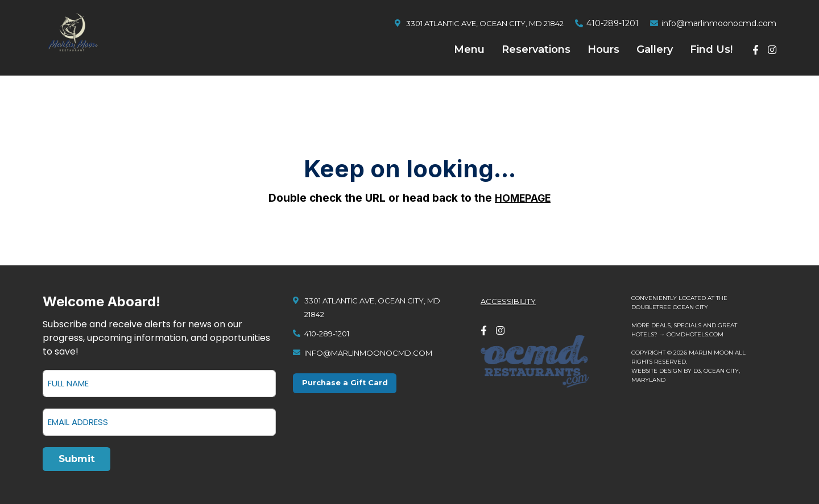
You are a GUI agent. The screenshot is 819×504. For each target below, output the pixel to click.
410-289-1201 (613, 23)
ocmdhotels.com (695, 332)
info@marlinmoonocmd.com (719, 23)
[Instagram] (772, 50)
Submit (79, 458)
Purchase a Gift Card (348, 382)
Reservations (536, 49)
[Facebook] (756, 50)
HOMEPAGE (523, 198)
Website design (657, 368)
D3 (697, 368)
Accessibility (508, 299)
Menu (469, 49)
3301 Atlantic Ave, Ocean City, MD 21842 (485, 23)
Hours (603, 49)
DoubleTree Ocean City (670, 305)
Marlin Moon (711, 350)
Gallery (655, 49)
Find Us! (711, 49)
